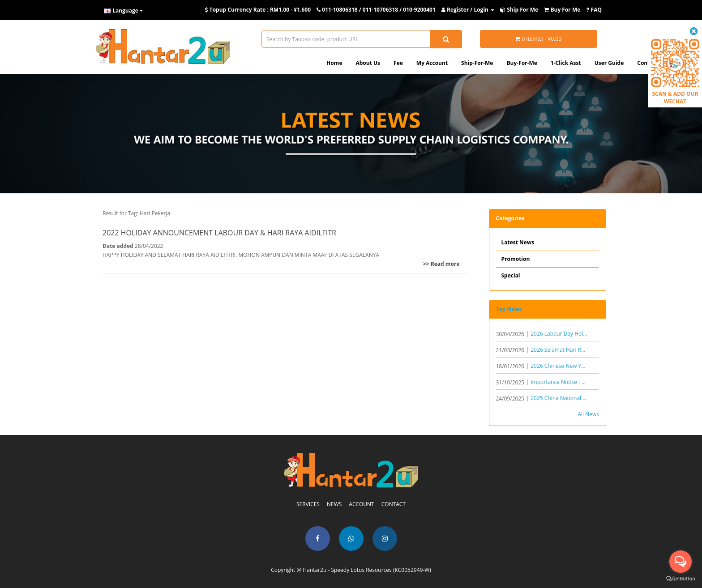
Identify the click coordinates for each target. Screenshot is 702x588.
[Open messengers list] (681, 562)
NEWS (334, 504)
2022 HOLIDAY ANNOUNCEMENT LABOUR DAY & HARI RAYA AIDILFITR (219, 233)
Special (511, 275)
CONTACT (394, 504)
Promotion (516, 259)
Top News (509, 309)
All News (588, 414)
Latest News (518, 242)
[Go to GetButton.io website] (681, 579)
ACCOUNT (361, 504)
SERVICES (308, 504)
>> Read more (441, 264)
